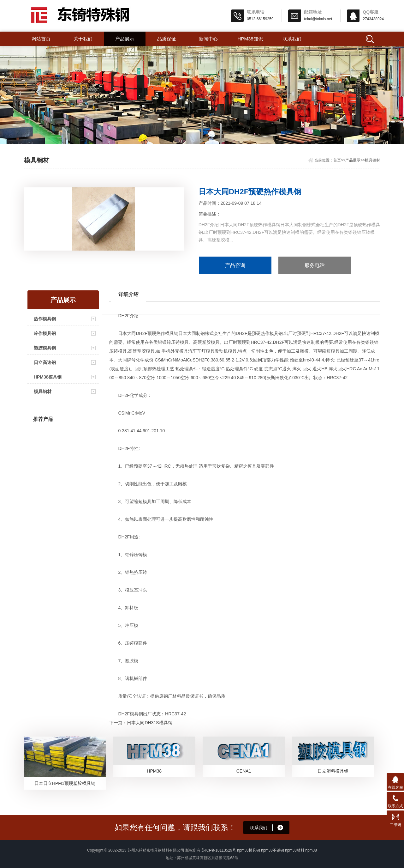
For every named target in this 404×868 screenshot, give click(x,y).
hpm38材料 (295, 850)
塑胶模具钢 (45, 348)
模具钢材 (372, 160)
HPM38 (154, 771)
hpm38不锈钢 (273, 850)
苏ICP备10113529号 (219, 850)
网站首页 (41, 39)
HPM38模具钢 (48, 377)
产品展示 (125, 39)
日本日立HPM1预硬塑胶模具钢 (65, 783)
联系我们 (292, 39)
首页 (337, 160)
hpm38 (311, 850)
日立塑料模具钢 (333, 771)
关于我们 (83, 39)
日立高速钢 (45, 362)
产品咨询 (235, 265)
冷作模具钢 (45, 333)
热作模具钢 (45, 319)
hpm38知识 (250, 39)
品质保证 (167, 39)
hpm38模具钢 (249, 850)
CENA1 (244, 771)
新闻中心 (208, 39)
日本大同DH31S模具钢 (149, 723)
